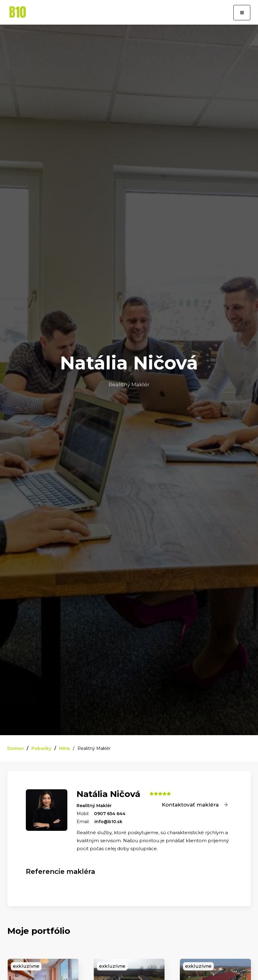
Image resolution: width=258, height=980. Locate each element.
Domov (16, 748)
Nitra (64, 748)
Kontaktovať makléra (195, 805)
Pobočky (41, 748)
